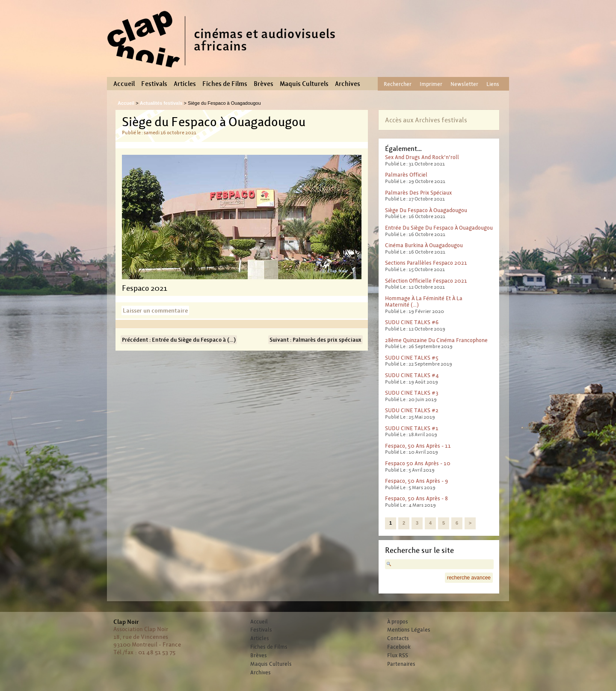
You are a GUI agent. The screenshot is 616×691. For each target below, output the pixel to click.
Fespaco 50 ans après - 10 (418, 463)
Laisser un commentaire (155, 310)
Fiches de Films (225, 84)
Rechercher (398, 84)
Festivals (154, 84)
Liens (493, 84)
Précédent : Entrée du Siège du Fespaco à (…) (179, 340)
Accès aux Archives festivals (426, 120)
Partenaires (401, 664)
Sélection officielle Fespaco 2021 (426, 281)
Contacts (398, 638)
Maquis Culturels (304, 84)
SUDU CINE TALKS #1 (412, 428)
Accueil (124, 84)
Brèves (264, 84)
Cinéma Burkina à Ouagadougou (424, 245)
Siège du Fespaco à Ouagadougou (426, 210)
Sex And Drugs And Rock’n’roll (422, 157)
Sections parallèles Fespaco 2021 (426, 263)
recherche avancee (469, 578)
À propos (398, 622)
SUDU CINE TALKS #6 (412, 322)
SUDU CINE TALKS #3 (412, 393)
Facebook (399, 647)
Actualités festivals (161, 103)
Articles (185, 84)
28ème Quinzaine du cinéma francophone (436, 340)
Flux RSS (398, 656)
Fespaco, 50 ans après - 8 (416, 498)
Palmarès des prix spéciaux (418, 193)
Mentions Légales (409, 630)
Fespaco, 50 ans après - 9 (416, 481)
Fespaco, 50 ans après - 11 (418, 446)
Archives (348, 84)
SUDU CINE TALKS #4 (412, 375)
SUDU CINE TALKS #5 (412, 358)
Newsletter (464, 84)
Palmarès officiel (406, 175)
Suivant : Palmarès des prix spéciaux (315, 340)
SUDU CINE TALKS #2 (412, 410)
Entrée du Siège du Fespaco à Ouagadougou (439, 228)
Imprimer (431, 84)
